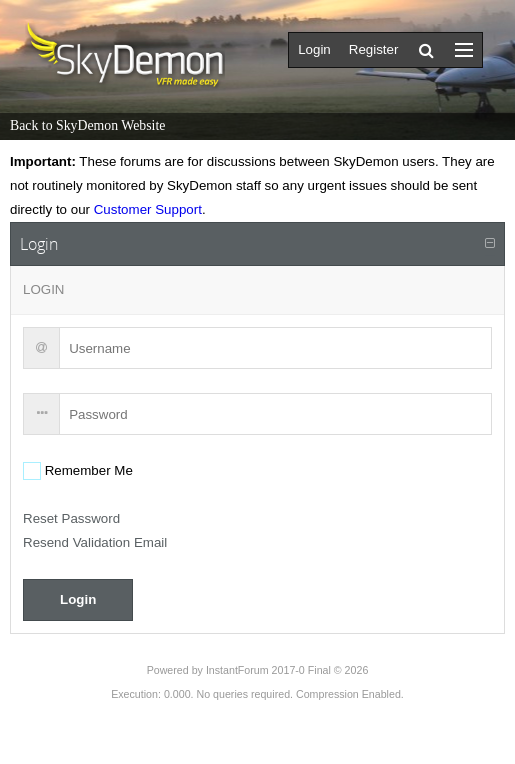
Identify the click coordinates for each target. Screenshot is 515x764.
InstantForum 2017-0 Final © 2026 (287, 670)
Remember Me (87, 470)
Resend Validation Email (95, 542)
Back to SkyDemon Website (87, 125)
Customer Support (148, 209)
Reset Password (71, 518)
